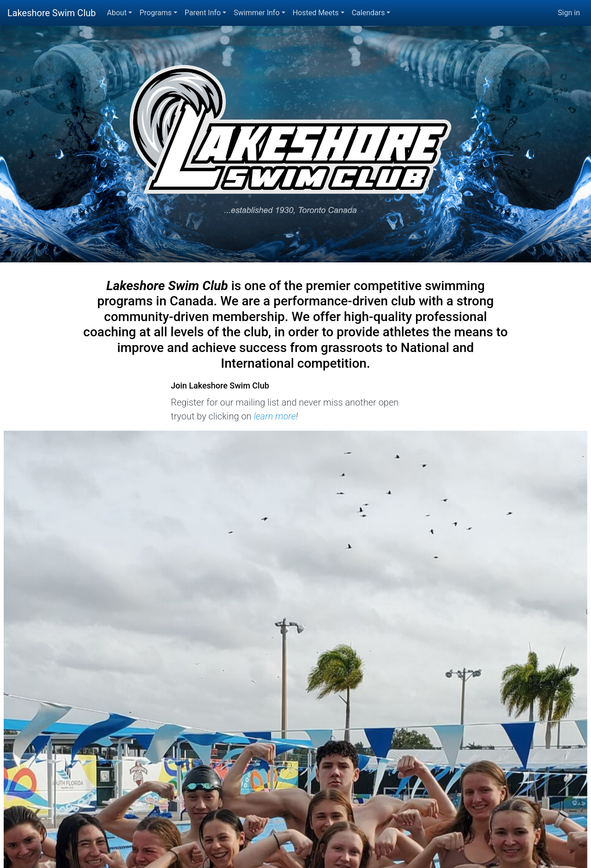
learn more (274, 416)
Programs (156, 13)
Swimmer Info (256, 13)
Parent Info (203, 13)
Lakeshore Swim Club (52, 13)
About (117, 13)
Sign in (569, 13)
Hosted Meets (316, 13)
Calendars (368, 13)
